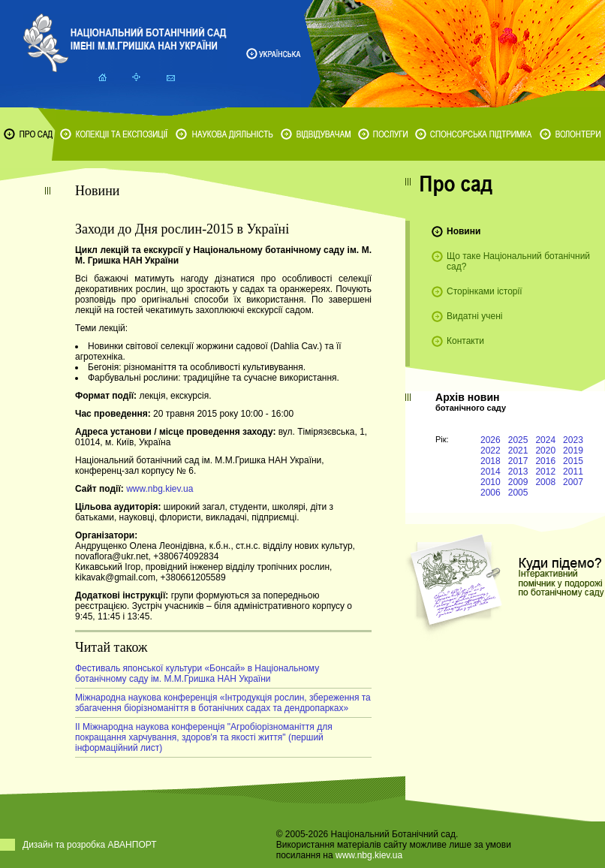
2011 (573, 472)
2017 (518, 461)
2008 (545, 482)
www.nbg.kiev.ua (160, 489)
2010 (491, 482)
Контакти (465, 341)
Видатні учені (474, 316)
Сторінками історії (485, 291)
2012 (545, 472)
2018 (491, 461)
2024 (545, 440)
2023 (573, 440)
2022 (491, 451)
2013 (518, 472)
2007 (573, 482)
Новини (464, 231)
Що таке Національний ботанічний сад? (518, 261)
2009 (518, 482)
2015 (573, 461)
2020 (545, 451)
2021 (518, 451)
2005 (518, 493)
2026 (491, 440)
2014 (491, 472)
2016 (545, 461)
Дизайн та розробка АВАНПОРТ (90, 845)
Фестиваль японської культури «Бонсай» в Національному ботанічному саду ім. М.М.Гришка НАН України (197, 674)
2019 (573, 451)
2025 (518, 440)
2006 (491, 493)
